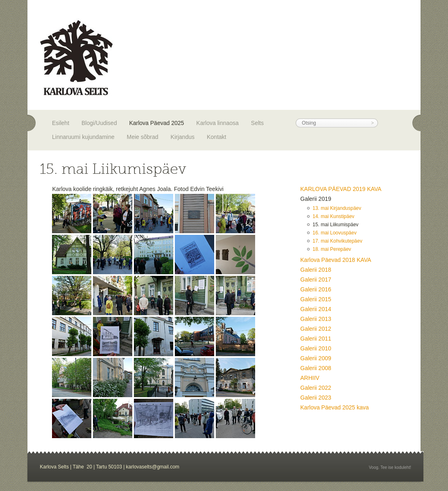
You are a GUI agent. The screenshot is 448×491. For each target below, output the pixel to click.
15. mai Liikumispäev (335, 225)
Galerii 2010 (316, 348)
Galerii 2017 (316, 280)
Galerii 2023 (316, 398)
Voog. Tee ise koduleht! (390, 467)
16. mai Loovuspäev (334, 233)
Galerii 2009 (316, 358)
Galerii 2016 (316, 289)
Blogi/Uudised (99, 123)
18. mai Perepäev (332, 249)
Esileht (61, 123)
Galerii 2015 (316, 299)
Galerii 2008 (316, 368)
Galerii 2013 (316, 319)
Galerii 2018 (316, 270)
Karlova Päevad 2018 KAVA (336, 260)
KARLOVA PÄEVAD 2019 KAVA (341, 189)
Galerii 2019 (316, 199)
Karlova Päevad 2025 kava (334, 407)
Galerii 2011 (316, 339)
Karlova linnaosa (217, 123)
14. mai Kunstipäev (333, 216)
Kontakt (216, 137)
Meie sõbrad (143, 137)
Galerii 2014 (316, 309)
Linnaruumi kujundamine (83, 137)
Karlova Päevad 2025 (156, 123)
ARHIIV (310, 378)
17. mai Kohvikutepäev (337, 241)
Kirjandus (183, 137)
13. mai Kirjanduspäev (337, 208)
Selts (257, 123)
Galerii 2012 (316, 329)
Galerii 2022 (316, 388)
